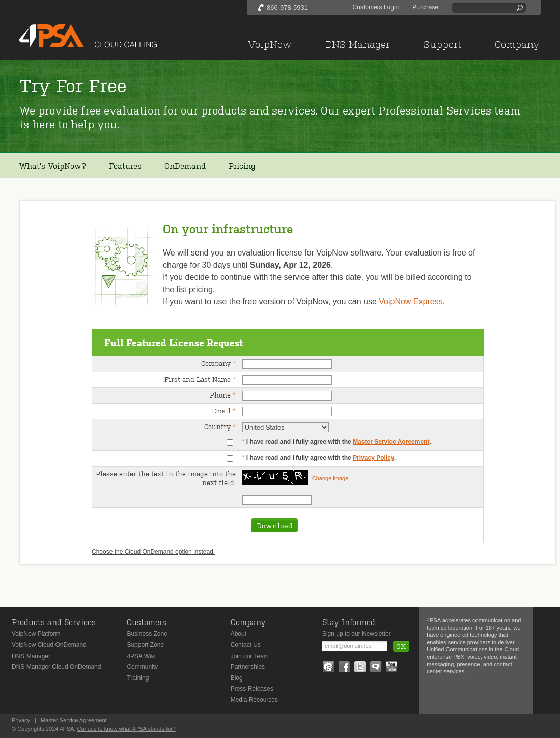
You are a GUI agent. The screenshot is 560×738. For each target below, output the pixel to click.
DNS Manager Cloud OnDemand (56, 667)
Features (125, 166)
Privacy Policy (373, 458)
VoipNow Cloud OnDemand (49, 645)
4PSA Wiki (141, 656)
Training (138, 678)
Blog (237, 678)
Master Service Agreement (391, 442)
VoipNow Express (411, 302)
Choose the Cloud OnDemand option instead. (153, 552)
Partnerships (248, 667)
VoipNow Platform (36, 634)
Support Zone (145, 645)
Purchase (425, 7)
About (239, 634)
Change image (330, 478)
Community (142, 667)
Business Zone (147, 634)
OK (401, 646)
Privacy (21, 720)
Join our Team (250, 656)
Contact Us (246, 645)
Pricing (242, 166)
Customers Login (376, 7)
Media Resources (254, 700)
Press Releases (252, 689)
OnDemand (185, 166)
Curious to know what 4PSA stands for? (127, 729)
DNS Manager (31, 656)
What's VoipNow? (53, 166)
